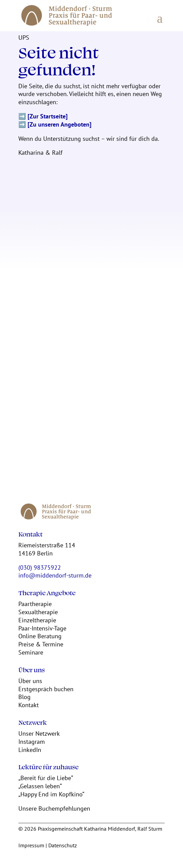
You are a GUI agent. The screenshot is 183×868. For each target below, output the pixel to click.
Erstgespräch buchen (46, 689)
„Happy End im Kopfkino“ (51, 794)
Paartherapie (35, 604)
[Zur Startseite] (48, 116)
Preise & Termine (41, 644)
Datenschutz (63, 845)
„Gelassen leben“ (40, 786)
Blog (24, 697)
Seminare (31, 652)
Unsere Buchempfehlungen (54, 808)
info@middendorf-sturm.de (55, 575)
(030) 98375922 (40, 568)
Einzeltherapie (37, 620)
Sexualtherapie (38, 612)
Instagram (32, 742)
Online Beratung (40, 636)
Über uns (30, 681)
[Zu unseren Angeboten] (60, 124)
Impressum (31, 845)
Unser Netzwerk (39, 733)
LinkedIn (30, 750)
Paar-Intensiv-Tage (42, 628)
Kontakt (29, 705)
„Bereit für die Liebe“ (46, 778)
